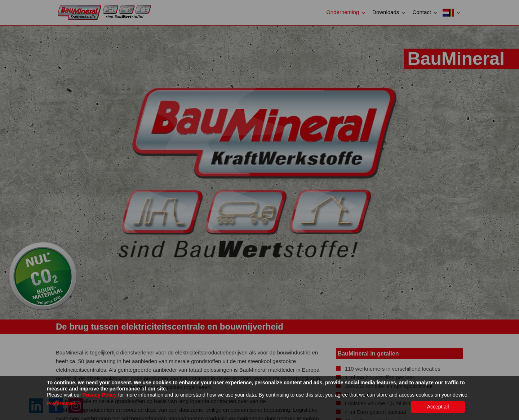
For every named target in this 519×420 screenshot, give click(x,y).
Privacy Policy (100, 395)
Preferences (61, 403)
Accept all (438, 407)
